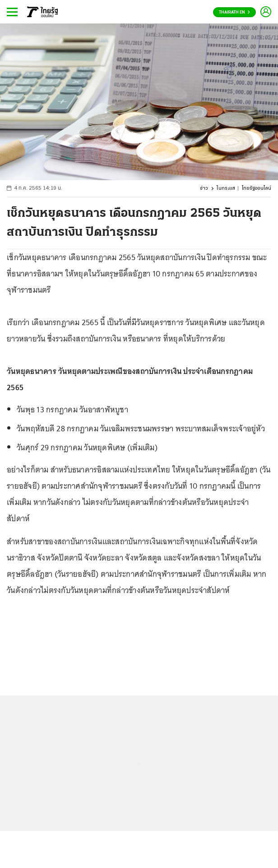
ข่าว (204, 189)
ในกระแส (226, 189)
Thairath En (234, 12)
